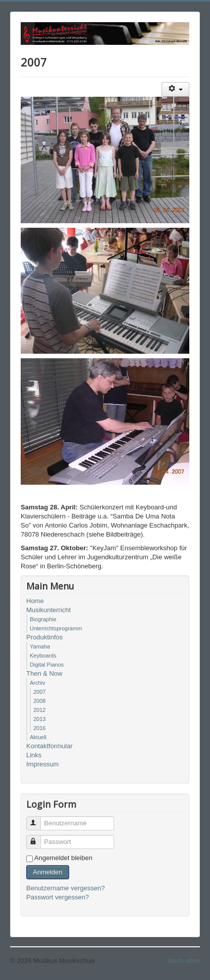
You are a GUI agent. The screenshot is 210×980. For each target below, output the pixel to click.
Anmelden (48, 872)
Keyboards (43, 656)
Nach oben (184, 961)
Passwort (38, 838)
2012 (39, 710)
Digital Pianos (47, 665)
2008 (39, 701)
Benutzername (38, 819)
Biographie (43, 619)
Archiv (38, 683)
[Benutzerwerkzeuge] (175, 89)
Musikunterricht (48, 610)
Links (34, 755)
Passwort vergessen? (58, 897)
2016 (39, 728)
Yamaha (40, 646)
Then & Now (44, 673)
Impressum (42, 764)
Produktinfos (44, 637)
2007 (39, 692)
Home (35, 601)
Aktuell (38, 737)
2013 (39, 719)
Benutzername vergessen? (65, 888)
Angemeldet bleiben (63, 858)
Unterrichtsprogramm (56, 628)
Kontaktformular (49, 746)
